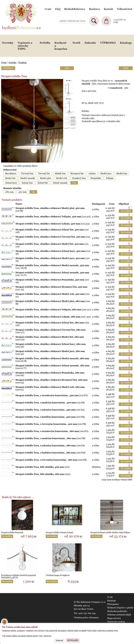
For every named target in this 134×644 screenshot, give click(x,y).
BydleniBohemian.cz (12, 2)
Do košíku (7, 536)
